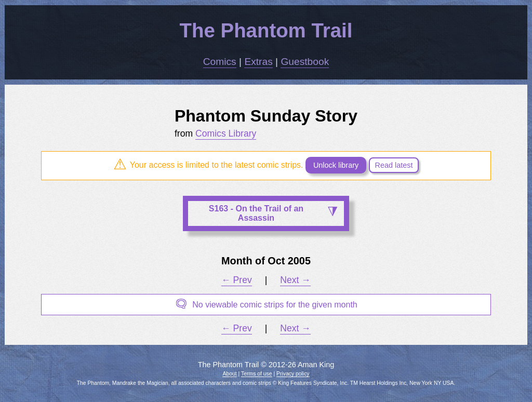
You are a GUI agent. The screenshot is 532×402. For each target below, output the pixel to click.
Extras (258, 62)
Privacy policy (293, 374)
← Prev (237, 280)
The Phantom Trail (266, 30)
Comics (220, 62)
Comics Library (226, 133)
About (229, 374)
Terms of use (256, 374)
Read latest (394, 165)
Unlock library (336, 165)
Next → (295, 280)
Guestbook (305, 62)
